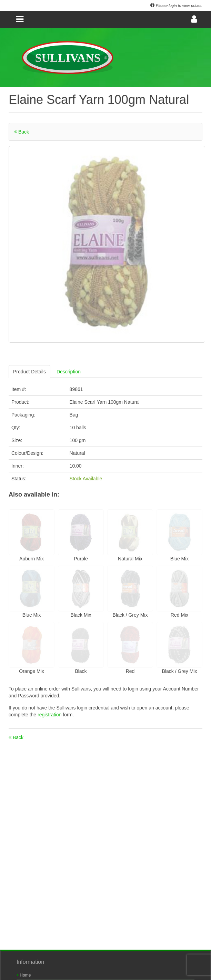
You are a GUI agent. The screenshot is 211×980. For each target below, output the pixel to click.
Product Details (29, 372)
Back (22, 132)
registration (50, 715)
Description (69, 372)
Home (24, 975)
